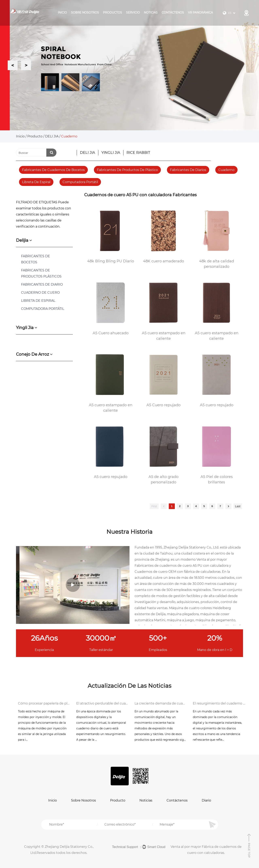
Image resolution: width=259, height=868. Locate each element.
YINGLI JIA (111, 153)
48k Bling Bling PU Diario (111, 261)
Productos (113, 13)
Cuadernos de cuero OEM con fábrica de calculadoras (178, 572)
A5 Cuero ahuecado (111, 333)
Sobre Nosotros (85, 13)
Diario (206, 800)
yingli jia (27, 328)
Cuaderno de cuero (40, 293)
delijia (24, 240)
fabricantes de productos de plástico (127, 170)
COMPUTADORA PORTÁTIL (43, 309)
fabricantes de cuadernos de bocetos (53, 170)
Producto (35, 136)
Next (26, 65)
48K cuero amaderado (163, 261)
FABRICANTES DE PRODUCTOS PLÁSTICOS (41, 273)
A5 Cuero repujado (163, 405)
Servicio (133, 13)
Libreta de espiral (36, 182)
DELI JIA (52, 136)
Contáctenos (173, 13)
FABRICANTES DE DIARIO (42, 284)
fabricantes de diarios (188, 170)
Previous (13, 65)
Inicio (62, 13)
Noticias (151, 13)
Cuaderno (226, 170)
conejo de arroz (34, 354)
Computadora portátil (80, 182)
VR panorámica (200, 13)
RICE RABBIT (138, 153)
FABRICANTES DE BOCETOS (36, 259)
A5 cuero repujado (217, 405)
